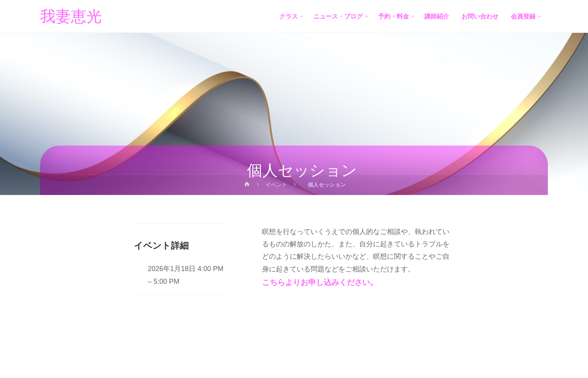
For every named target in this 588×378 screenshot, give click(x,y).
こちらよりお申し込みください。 (320, 282)
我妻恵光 (71, 17)
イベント (276, 185)
